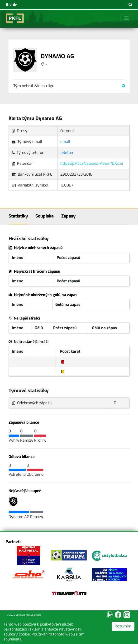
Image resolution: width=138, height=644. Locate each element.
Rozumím (123, 626)
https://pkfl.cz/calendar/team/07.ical (92, 163)
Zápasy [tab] (68, 216)
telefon (67, 153)
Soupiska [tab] (45, 216)
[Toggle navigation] (126, 18)
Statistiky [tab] (18, 216)
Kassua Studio (33, 615)
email (65, 142)
